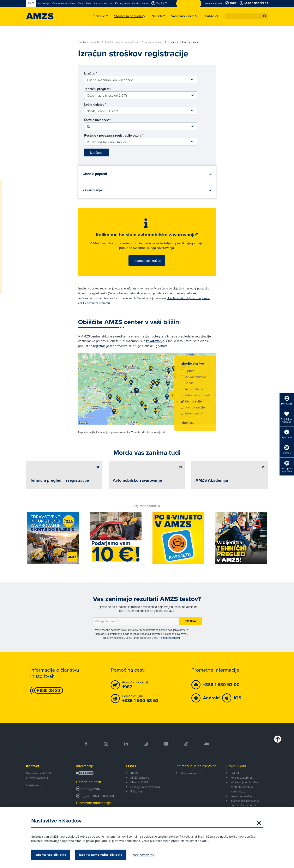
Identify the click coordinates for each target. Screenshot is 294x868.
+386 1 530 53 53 (102, 796)
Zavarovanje (92, 190)
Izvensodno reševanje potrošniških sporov (245, 803)
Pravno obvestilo (241, 796)
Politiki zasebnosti (169, 638)
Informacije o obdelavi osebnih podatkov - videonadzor (244, 787)
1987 (97, 789)
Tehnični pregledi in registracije (124, 42)
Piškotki (235, 773)
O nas (131, 766)
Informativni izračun (147, 261)
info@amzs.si (34, 785)
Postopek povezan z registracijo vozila (114, 135)
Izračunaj (97, 152)
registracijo (101, 346)
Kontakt (33, 766)
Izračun (91, 73)
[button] (265, 16)
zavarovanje (155, 341)
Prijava (191, 621)
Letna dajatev (95, 104)
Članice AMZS (139, 782)
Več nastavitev (144, 855)
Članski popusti (95, 174)
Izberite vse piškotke (51, 855)
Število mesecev (97, 120)
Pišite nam (137, 791)
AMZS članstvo (140, 778)
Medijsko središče (192, 773)
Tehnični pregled (97, 89)
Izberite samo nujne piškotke (101, 855)
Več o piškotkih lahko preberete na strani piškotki (175, 841)
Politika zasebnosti (242, 778)
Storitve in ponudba (91, 42)
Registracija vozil (155, 42)
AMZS (134, 773)
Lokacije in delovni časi (145, 787)
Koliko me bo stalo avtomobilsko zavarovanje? (147, 235)
